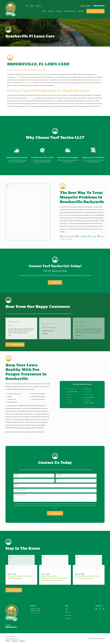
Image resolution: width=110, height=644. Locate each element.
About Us (68, 612)
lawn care (17, 77)
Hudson (68, 395)
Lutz (67, 397)
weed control (31, 98)
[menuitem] (8, 641)
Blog (32, 6)
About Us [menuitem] (51, 11)
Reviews (38, 6)
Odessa (68, 400)
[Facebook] (100, 609)
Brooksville (69, 389)
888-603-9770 (99, 6)
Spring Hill (85, 400)
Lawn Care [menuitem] (59, 11)
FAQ (27, 6)
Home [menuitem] (44, 11)
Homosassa (86, 392)
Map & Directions (35, 613)
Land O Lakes (86, 395)
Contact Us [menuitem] (81, 11)
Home (67, 609)
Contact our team (26, 83)
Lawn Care (68, 615)
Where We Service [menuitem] (70, 11)
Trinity (68, 403)
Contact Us (68, 618)
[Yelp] (104, 609)
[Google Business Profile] (96, 609)
